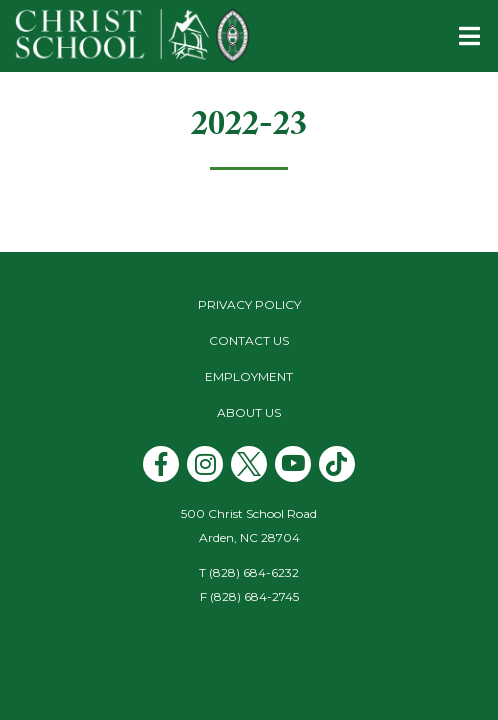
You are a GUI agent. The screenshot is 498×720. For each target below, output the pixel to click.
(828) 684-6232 (254, 572)
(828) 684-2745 (254, 596)
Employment (249, 376)
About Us (249, 412)
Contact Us (249, 340)
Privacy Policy (249, 304)
